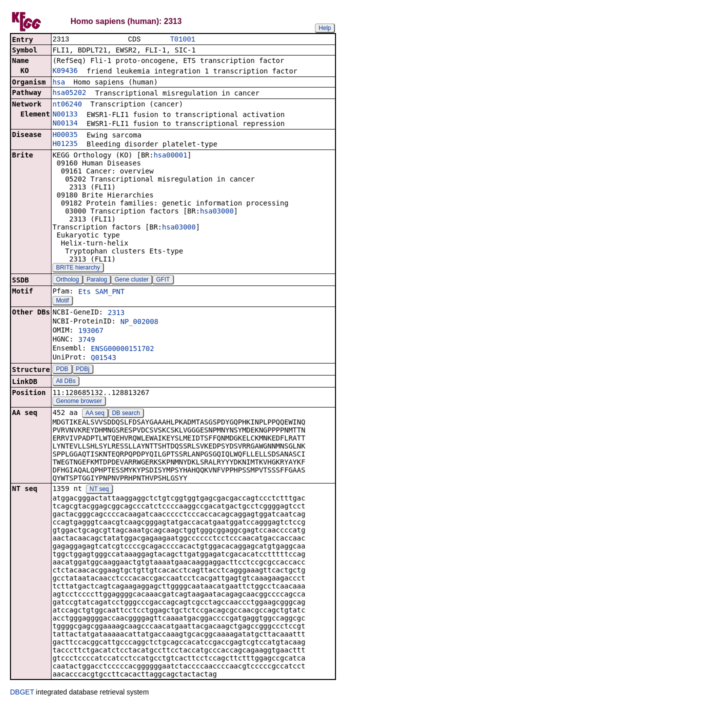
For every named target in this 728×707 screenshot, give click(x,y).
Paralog (97, 280)
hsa (59, 83)
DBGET (22, 693)
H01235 (65, 144)
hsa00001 (170, 156)
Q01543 (104, 358)
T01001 (182, 40)
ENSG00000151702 (122, 349)
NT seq (99, 490)
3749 (86, 340)
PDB (62, 370)
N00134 (65, 124)
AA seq (95, 414)
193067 (91, 331)
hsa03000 (217, 212)
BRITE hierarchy (78, 268)
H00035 (65, 135)
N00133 (65, 115)
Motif (62, 301)
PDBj (83, 370)
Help (325, 28)
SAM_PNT (110, 292)
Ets (84, 292)
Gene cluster (131, 280)
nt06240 (67, 105)
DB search (126, 414)
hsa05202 (69, 93)
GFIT (163, 280)
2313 (116, 313)
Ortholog (67, 280)
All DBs (66, 382)
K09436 (65, 71)
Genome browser (79, 402)
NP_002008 (139, 322)
